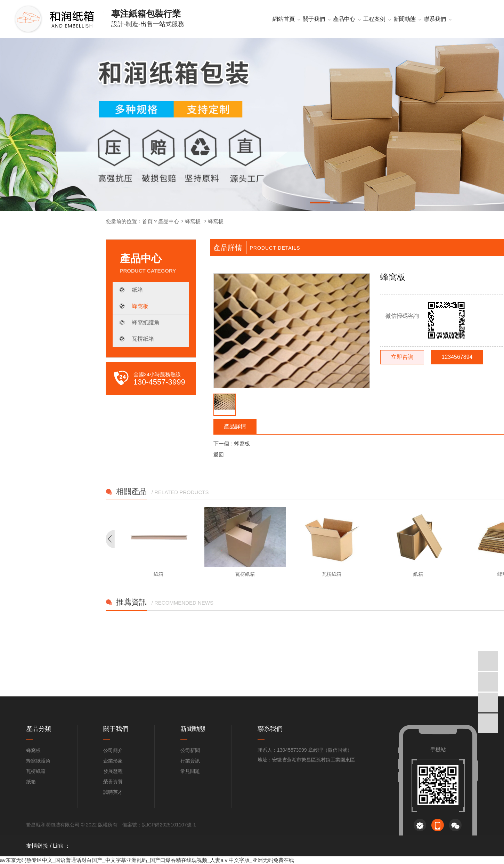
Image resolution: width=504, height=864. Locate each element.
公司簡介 (113, 750)
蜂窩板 (193, 221)
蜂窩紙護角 (146, 322)
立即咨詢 (402, 357)
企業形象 (113, 761)
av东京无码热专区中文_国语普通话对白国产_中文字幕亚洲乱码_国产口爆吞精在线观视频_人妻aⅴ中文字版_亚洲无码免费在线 (147, 860)
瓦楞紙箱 (143, 339)
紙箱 (137, 290)
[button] (320, 204)
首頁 (147, 221)
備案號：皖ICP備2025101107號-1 (159, 825)
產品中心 (169, 221)
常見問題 (190, 771)
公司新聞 (190, 750)
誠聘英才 (113, 792)
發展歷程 (113, 771)
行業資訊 (190, 761)
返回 (219, 455)
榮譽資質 (113, 782)
